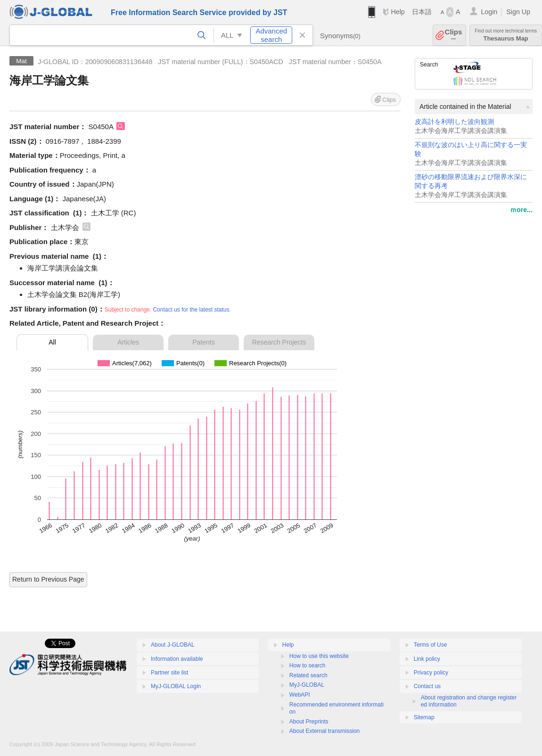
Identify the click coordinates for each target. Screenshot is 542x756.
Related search (308, 675)
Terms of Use (431, 645)
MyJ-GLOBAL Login (176, 686)
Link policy (427, 659)
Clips (454, 35)
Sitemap (424, 717)
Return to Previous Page (48, 579)
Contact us (427, 686)
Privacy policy (431, 673)
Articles (128, 342)
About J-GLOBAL (173, 645)
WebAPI (300, 695)
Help (398, 12)
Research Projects (279, 342)
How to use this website (319, 656)
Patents (203, 342)
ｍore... (521, 210)
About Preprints (309, 722)
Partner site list (169, 673)
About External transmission (324, 731)
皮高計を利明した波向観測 (454, 122)
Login (489, 12)
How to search (308, 666)
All (52, 342)
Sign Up (518, 12)
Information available (177, 659)
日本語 (422, 12)
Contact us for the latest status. (192, 310)
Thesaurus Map (506, 35)
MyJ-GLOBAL (307, 685)
